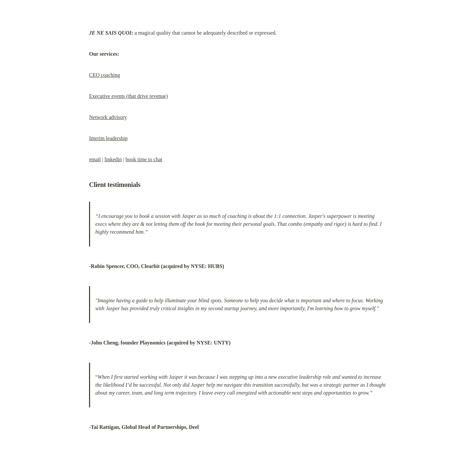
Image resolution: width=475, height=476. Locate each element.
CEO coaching (105, 75)
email (95, 159)
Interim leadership (108, 138)
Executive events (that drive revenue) (128, 96)
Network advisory (108, 117)
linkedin (113, 159)
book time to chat (144, 159)
